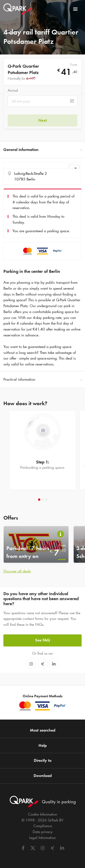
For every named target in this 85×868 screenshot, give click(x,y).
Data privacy (43, 832)
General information (42, 150)
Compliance (43, 826)
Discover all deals (17, 571)
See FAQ (42, 640)
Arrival (13, 90)
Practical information (42, 380)
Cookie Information (42, 814)
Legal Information (42, 838)
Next (43, 120)
